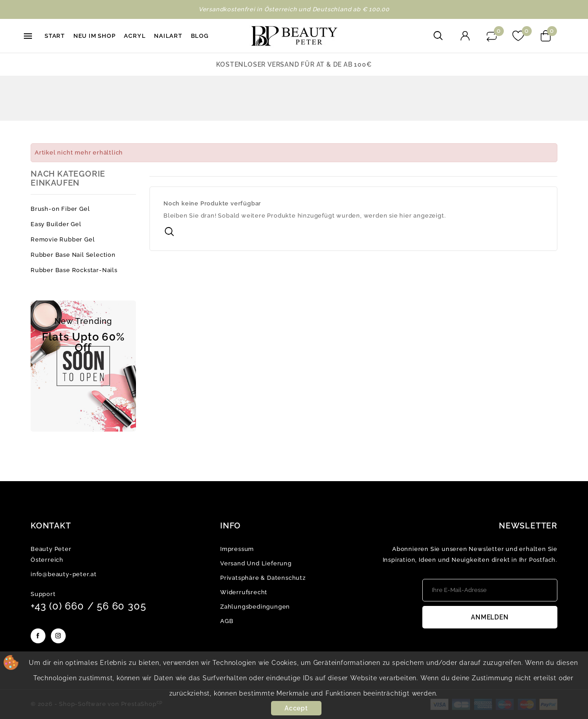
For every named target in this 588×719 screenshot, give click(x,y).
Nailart (168, 36)
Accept (296, 708)
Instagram (58, 636)
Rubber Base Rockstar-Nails (74, 270)
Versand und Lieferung (256, 563)
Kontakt (51, 526)
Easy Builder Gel (56, 224)
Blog (200, 36)
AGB (227, 621)
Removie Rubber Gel (63, 239)
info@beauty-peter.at (64, 574)
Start (55, 36)
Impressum (237, 549)
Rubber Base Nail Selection (73, 255)
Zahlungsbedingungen (255, 607)
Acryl (135, 36)
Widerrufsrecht (244, 592)
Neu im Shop (95, 36)
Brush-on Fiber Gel (60, 209)
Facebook (38, 636)
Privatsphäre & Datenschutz (263, 578)
